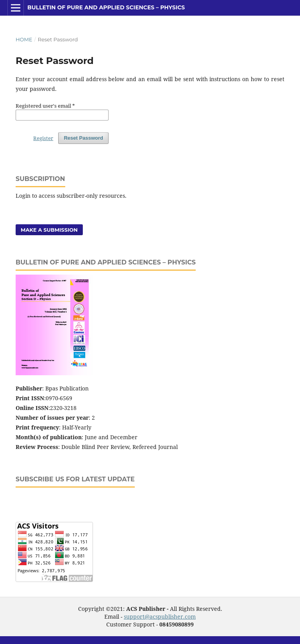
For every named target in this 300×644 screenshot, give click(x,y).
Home (24, 39)
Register (43, 138)
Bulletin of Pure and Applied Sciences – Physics (106, 7)
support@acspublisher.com (160, 617)
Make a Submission (49, 230)
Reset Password (83, 138)
